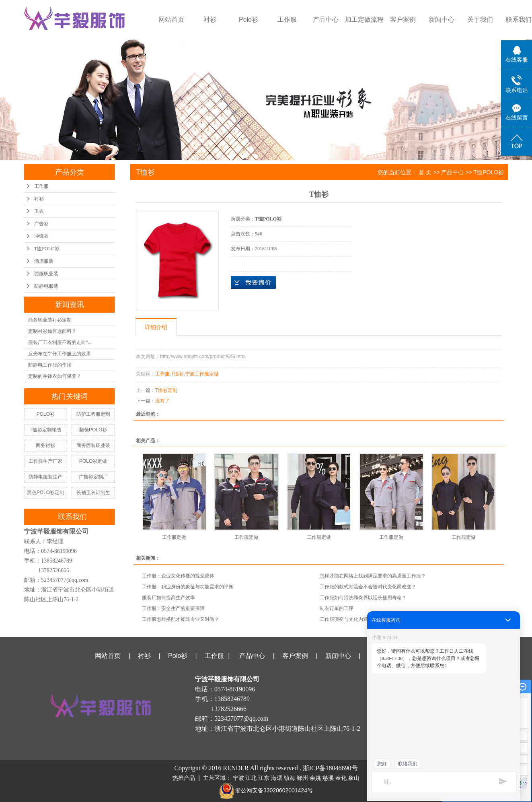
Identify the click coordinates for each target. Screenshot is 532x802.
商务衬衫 (45, 445)
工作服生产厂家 (45, 461)
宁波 (238, 778)
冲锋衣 (41, 236)
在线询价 (253, 282)
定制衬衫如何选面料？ (52, 331)
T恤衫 (177, 374)
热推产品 (184, 778)
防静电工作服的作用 (50, 365)
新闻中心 (442, 20)
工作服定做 (174, 537)
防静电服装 (46, 286)
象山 (354, 778)
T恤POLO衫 (47, 249)
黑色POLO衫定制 (46, 493)
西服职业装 (46, 274)
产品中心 (326, 20)
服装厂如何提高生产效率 (168, 598)
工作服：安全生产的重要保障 (173, 608)
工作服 (287, 20)
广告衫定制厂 (93, 477)
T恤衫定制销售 (46, 430)
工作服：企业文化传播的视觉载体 (178, 576)
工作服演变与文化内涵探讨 (349, 619)
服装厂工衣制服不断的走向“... (60, 342)
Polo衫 (249, 20)
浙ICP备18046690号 (330, 768)
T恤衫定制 (166, 390)
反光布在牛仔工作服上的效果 (60, 354)
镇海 (290, 778)
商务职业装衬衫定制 (50, 320)
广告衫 (41, 224)
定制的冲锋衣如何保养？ (55, 376)
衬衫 (210, 20)
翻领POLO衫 (93, 430)
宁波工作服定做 (202, 374)
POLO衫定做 (93, 461)
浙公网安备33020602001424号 (266, 790)
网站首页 (171, 20)
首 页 (425, 172)
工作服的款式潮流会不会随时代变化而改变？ (368, 587)
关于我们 (480, 20)
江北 (251, 778)
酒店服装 (44, 261)
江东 (264, 778)
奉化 (341, 778)
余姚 (315, 778)
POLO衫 (46, 414)
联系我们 (424, 656)
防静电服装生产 (45, 477)
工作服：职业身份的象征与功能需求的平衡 (188, 587)
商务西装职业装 (93, 445)
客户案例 (403, 20)
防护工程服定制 (93, 414)
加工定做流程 (364, 20)
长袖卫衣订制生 (93, 493)
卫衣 (39, 211)
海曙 (277, 778)
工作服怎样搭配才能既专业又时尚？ (181, 619)
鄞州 (302, 778)
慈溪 (328, 778)
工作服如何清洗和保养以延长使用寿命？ (363, 598)
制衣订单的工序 (337, 608)
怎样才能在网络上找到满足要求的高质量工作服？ (373, 576)
